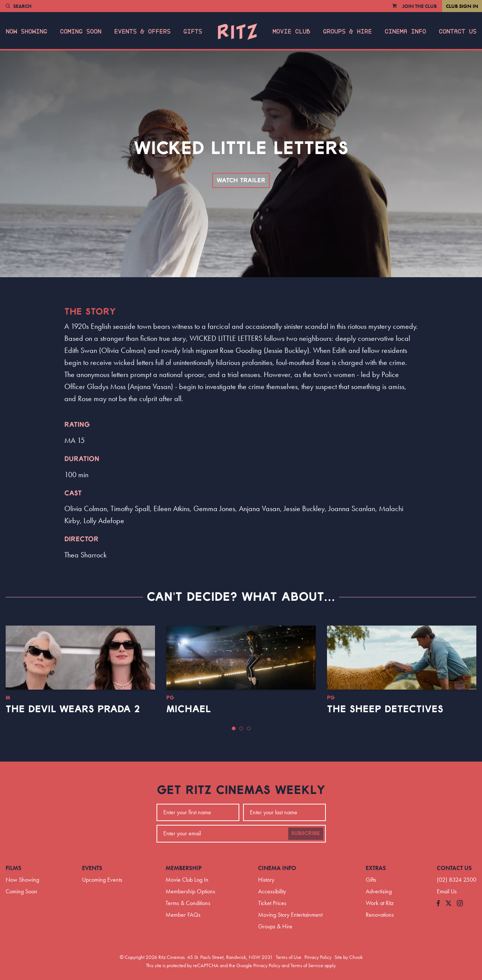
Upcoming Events (102, 880)
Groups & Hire (347, 32)
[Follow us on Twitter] (449, 904)
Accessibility (272, 891)
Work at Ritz (380, 903)
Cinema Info (405, 32)
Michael (189, 709)
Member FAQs (183, 915)
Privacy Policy (318, 957)
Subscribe (306, 833)
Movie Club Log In (187, 880)
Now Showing (26, 32)
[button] (234, 728)
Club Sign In (462, 6)
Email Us (447, 891)
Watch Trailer (241, 180)
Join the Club (420, 6)
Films (14, 868)
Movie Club (291, 32)
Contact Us (458, 32)
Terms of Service (307, 965)
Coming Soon (81, 32)
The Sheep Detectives (385, 709)
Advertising (379, 891)
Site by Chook (349, 957)
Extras (376, 868)
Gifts (193, 32)
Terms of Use (289, 957)
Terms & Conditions (188, 903)
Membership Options (190, 891)
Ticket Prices (272, 903)
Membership (184, 868)
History (266, 880)
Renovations (380, 915)
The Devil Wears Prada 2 (73, 709)
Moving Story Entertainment (290, 915)
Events (92, 868)
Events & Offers (142, 32)
